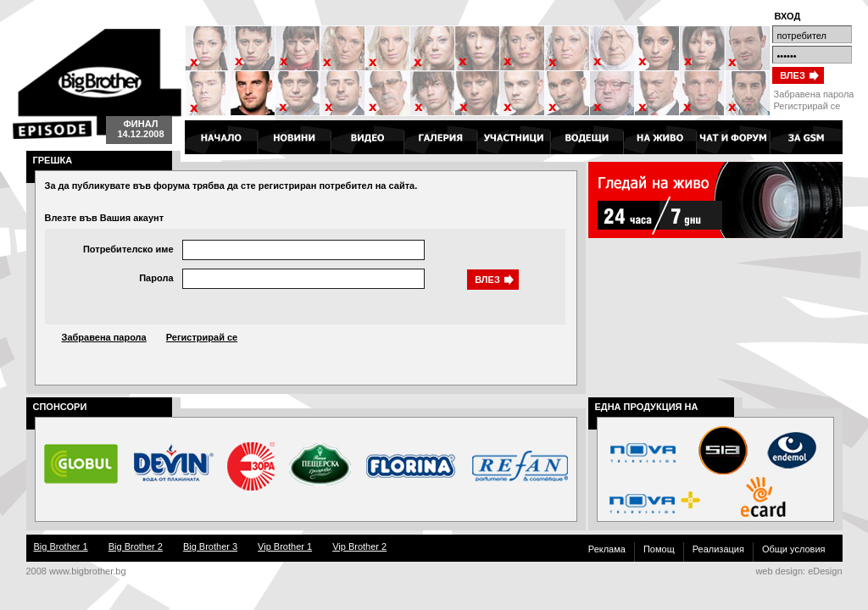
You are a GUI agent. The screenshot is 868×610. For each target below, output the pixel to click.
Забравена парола (814, 94)
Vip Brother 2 (359, 546)
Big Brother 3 (210, 546)
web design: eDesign (798, 571)
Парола (156, 278)
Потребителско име (128, 249)
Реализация (718, 549)
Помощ (659, 549)
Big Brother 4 (97, 84)
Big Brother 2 (136, 546)
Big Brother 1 (61, 546)
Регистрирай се (807, 106)
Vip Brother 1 (285, 546)
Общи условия (794, 549)
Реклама (607, 549)
